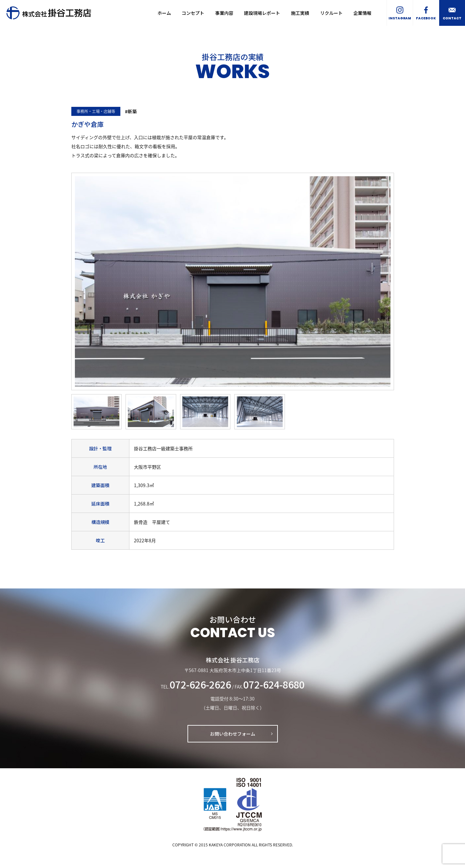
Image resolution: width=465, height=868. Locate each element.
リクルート (331, 13)
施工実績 (300, 13)
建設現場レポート (262, 13)
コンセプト (193, 13)
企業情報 (362, 13)
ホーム (164, 13)
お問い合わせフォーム (233, 734)
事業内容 (224, 13)
